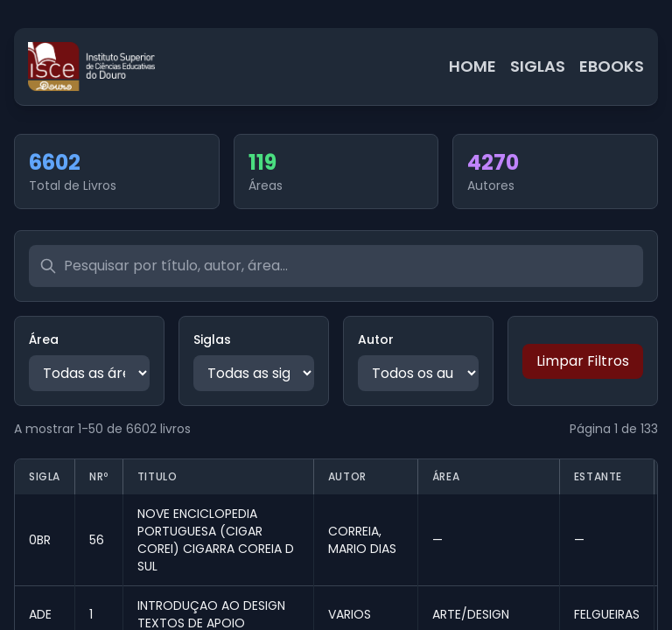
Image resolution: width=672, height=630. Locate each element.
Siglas (212, 339)
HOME (472, 66)
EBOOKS (612, 66)
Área (44, 339)
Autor (376, 339)
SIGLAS (538, 66)
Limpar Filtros (583, 361)
